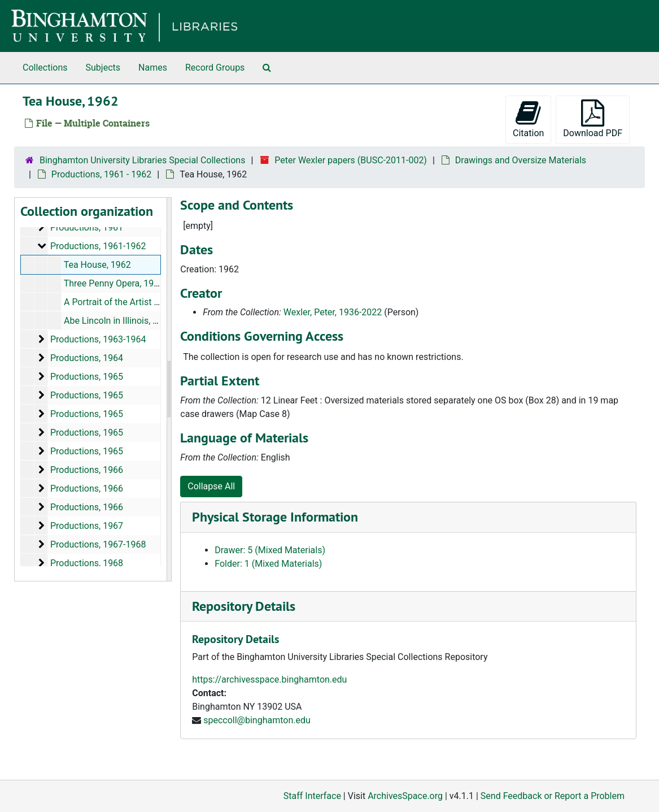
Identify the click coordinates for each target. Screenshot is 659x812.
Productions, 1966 (87, 470)
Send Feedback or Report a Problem (553, 796)
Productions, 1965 (87, 377)
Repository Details (244, 606)
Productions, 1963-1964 (98, 339)
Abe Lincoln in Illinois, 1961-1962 (130, 321)
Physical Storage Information (275, 517)
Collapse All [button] (211, 486)
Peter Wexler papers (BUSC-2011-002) (351, 160)
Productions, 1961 (87, 227)
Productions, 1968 (87, 563)
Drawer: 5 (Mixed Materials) (270, 550)
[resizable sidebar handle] (169, 389)
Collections (45, 68)
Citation (528, 119)
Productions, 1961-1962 (98, 246)
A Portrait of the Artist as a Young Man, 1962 (153, 302)
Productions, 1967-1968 (98, 544)
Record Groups (215, 68)
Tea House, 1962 (97, 265)
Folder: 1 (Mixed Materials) (268, 564)
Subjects (103, 68)
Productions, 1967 (87, 526)
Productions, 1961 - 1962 (101, 174)
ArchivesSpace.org (405, 796)
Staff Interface (312, 796)
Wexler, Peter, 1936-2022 (333, 312)
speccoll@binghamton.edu (257, 720)
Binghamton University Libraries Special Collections (142, 160)
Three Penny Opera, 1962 (114, 283)
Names (153, 68)
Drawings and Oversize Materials (521, 160)
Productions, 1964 (87, 358)
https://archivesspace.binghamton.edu (269, 679)
